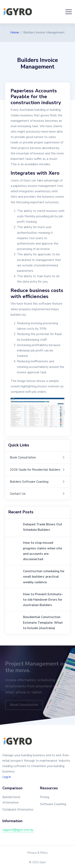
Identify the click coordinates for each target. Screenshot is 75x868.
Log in (7, 777)
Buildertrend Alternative (11, 800)
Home (15, 32)
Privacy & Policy (38, 853)
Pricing (45, 797)
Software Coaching (53, 804)
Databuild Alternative (18, 810)
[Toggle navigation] (69, 12)
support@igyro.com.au (18, 830)
